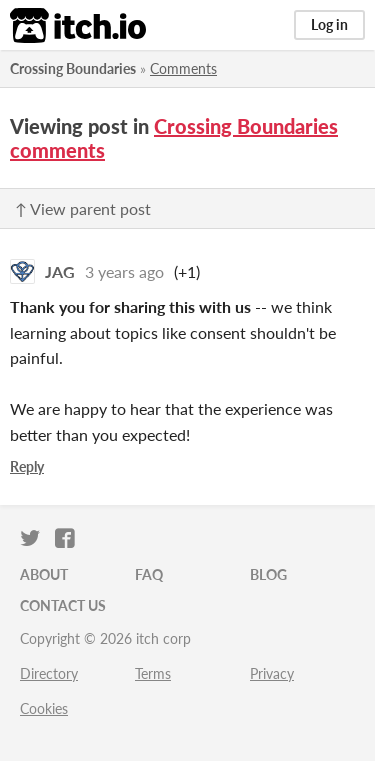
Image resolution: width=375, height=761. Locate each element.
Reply (27, 466)
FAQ (149, 574)
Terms (153, 673)
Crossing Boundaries (73, 68)
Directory (49, 673)
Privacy (272, 673)
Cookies (44, 708)
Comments (183, 68)
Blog (268, 574)
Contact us (63, 605)
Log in (329, 24)
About (44, 574)
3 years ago (124, 271)
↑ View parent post (83, 208)
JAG (60, 271)
